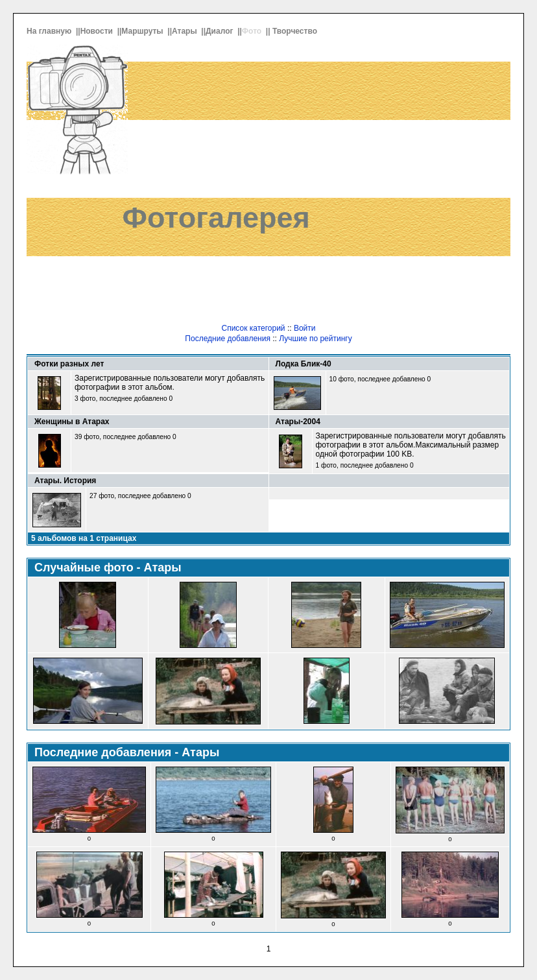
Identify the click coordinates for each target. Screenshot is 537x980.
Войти (305, 328)
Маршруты (143, 31)
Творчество (296, 31)
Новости (98, 31)
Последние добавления (228, 339)
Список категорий (253, 328)
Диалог (221, 31)
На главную (50, 31)
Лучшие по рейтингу (315, 339)
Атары (185, 31)
